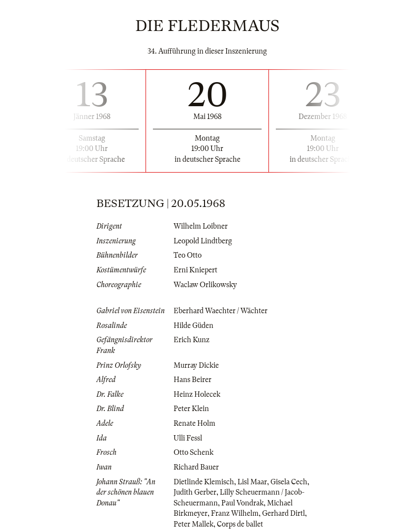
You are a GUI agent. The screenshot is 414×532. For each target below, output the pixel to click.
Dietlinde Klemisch (204, 482)
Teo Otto (188, 255)
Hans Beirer (192, 380)
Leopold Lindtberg (203, 241)
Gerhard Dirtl (283, 513)
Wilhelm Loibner (201, 226)
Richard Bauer (196, 467)
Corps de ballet (240, 524)
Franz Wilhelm (235, 513)
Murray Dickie (196, 365)
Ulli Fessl (188, 438)
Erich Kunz (192, 340)
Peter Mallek (193, 524)
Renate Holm (194, 423)
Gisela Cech (289, 482)
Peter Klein (191, 409)
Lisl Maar (252, 482)
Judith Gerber (195, 492)
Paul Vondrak (242, 503)
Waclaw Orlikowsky (205, 285)
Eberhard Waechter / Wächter (221, 311)
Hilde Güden (193, 325)
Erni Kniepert (195, 270)
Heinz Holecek (197, 394)
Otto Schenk (193, 452)
